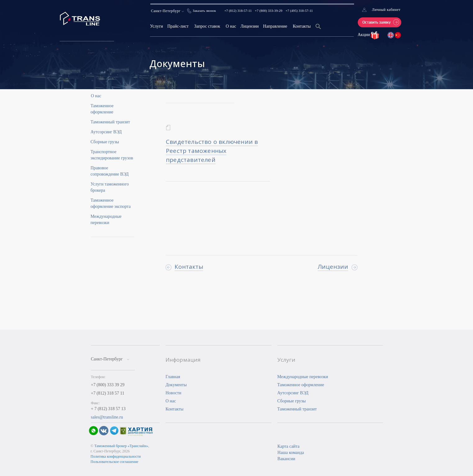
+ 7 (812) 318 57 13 (108, 409)
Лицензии (250, 26)
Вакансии (286, 459)
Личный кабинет (386, 10)
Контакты (302, 26)
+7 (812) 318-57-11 (238, 11)
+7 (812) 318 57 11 (108, 393)
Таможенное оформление (301, 385)
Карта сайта (288, 446)
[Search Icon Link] (318, 30)
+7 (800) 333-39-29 (269, 11)
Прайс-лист (178, 26)
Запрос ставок (207, 26)
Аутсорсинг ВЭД (106, 132)
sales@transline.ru (107, 417)
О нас (231, 26)
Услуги (157, 26)
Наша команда (291, 453)
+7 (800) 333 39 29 (108, 385)
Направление (275, 26)
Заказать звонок (204, 11)
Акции (364, 35)
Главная (173, 377)
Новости (173, 393)
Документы (176, 385)
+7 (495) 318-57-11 (299, 11)
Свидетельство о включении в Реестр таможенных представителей (212, 151)
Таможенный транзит (110, 122)
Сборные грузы (105, 142)
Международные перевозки (303, 377)
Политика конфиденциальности (116, 456)
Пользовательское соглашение (115, 462)
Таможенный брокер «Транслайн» (121, 446)
